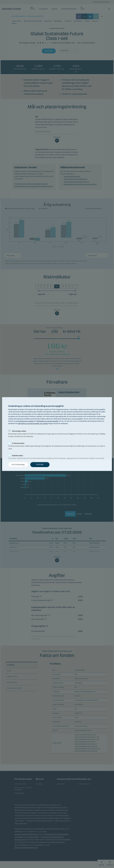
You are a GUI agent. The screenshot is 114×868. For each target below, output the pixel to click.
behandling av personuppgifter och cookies (33, 424)
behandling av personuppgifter (48, 421)
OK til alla (40, 465)
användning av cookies (26, 421)
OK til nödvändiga (18, 465)
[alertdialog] (57, 434)
